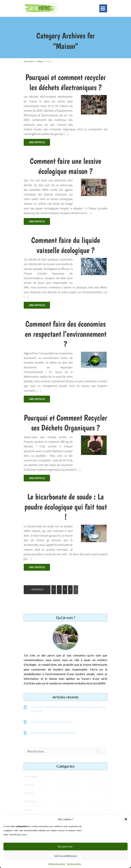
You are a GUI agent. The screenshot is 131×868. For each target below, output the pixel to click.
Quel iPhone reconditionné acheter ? (52, 722)
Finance (29, 785)
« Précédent (37, 589)
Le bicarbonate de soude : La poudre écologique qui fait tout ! (66, 507)
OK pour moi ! (66, 847)
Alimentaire (31, 777)
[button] (126, 819)
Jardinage (30, 801)
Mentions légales (74, 864)
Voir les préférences (66, 856)
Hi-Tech (29, 793)
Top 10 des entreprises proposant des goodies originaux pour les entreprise (68, 709)
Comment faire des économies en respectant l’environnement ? (66, 334)
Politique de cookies (57, 864)
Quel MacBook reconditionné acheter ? (53, 733)
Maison (29, 810)
